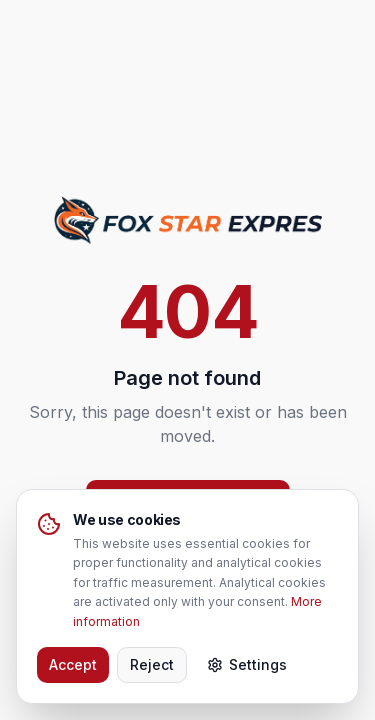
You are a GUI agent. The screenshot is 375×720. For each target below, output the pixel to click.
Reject (152, 664)
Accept (73, 664)
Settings (247, 664)
